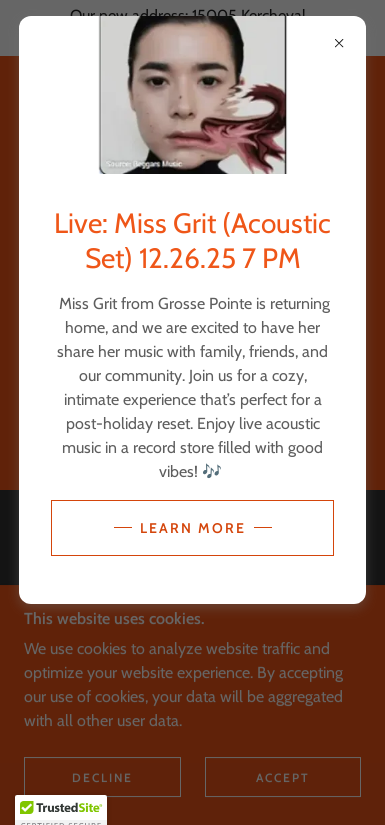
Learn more (193, 528)
